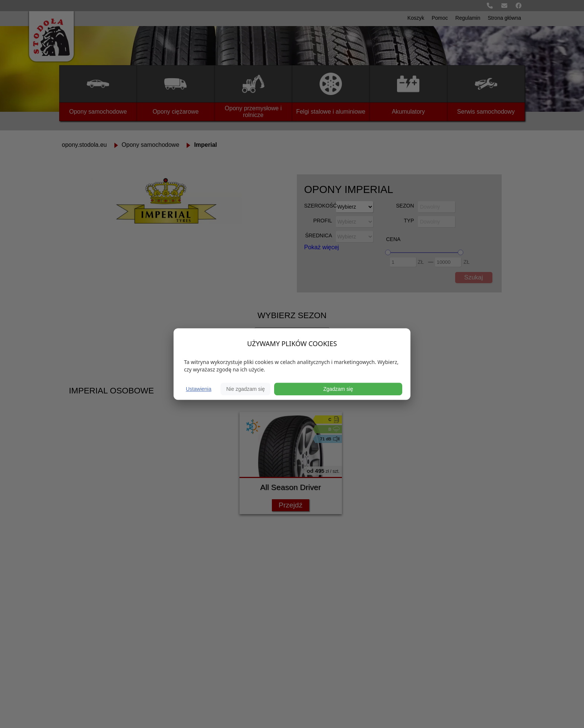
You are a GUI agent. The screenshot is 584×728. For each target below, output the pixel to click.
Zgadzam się (338, 389)
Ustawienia (199, 389)
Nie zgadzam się (245, 389)
